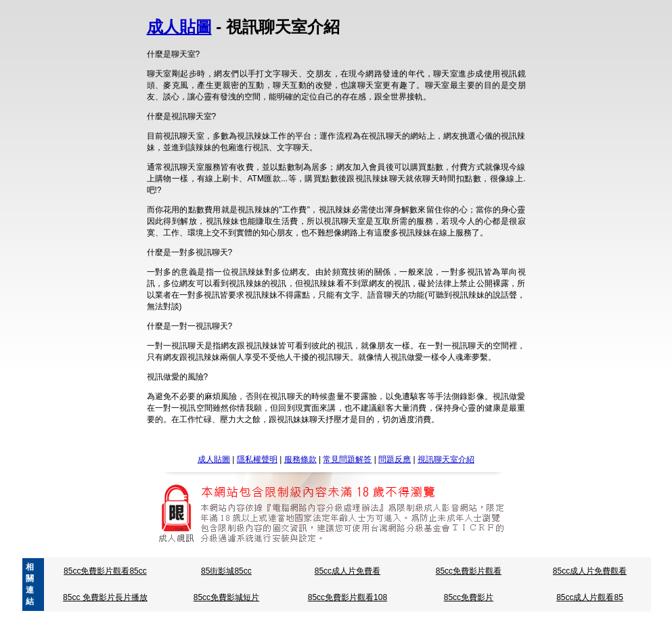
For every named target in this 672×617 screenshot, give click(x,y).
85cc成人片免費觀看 (590, 571)
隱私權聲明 (257, 459)
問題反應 (395, 459)
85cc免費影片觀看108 (348, 597)
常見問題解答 (347, 459)
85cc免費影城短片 (226, 597)
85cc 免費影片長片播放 (105, 597)
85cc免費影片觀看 (469, 571)
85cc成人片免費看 (348, 571)
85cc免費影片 (469, 597)
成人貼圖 (179, 27)
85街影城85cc (226, 571)
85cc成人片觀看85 (590, 597)
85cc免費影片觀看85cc (105, 571)
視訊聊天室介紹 (446, 459)
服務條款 (300, 459)
